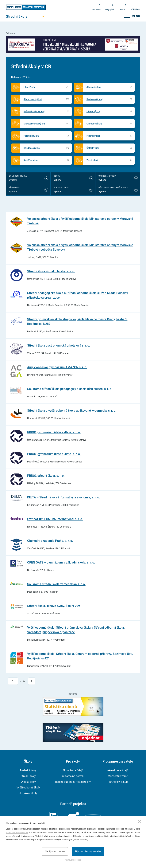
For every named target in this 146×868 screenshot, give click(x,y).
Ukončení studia (108, 176)
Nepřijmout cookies (55, 851)
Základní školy (28, 770)
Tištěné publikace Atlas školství (73, 782)
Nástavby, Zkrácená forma (113, 188)
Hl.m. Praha (29, 87)
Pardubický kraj (31, 136)
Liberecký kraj (93, 112)
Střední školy (28, 776)
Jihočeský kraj (94, 87)
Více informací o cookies (17, 832)
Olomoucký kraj (94, 124)
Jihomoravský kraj (33, 99)
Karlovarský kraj (94, 99)
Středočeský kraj (32, 148)
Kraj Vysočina (31, 160)
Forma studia (61, 188)
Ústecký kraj (93, 148)
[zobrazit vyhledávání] (117, 16)
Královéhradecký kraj (34, 112)
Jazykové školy (28, 793)
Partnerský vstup (118, 782)
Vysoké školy (28, 782)
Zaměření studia (18, 176)
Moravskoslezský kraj (34, 124)
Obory (57, 176)
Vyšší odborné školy (28, 787)
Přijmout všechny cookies (88, 851)
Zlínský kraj (92, 160)
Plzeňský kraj (93, 136)
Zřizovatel (15, 188)
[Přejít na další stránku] (32, 681)
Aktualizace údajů (73, 770)
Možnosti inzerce (118, 776)
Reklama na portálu (73, 776)
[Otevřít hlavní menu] (26, 16)
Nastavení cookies (73, 860)
